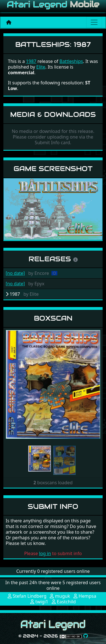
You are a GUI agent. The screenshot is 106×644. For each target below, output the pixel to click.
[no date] (15, 273)
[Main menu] (94, 22)
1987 (31, 61)
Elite (41, 67)
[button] (13, 384)
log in (45, 553)
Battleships (71, 61)
